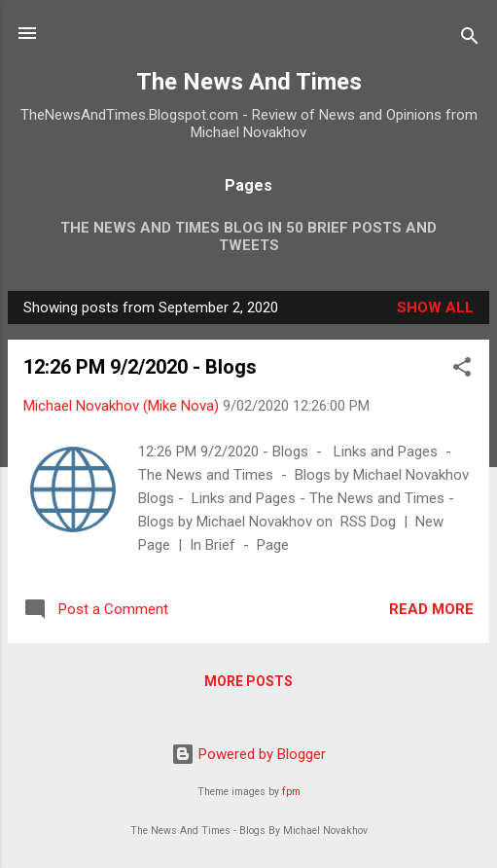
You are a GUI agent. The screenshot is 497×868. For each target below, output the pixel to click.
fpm (291, 792)
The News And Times (249, 82)
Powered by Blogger (248, 754)
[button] (462, 370)
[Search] (470, 39)
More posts (248, 681)
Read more (431, 609)
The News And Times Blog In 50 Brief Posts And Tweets (248, 236)
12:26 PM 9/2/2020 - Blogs (140, 367)
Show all (435, 307)
